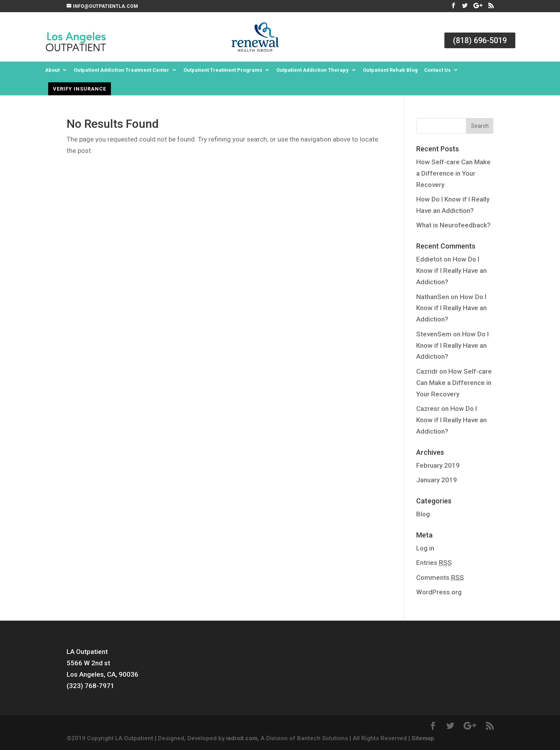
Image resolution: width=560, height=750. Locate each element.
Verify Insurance (80, 89)
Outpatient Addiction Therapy (313, 70)
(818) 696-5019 (480, 40)
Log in (425, 548)
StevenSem (434, 334)
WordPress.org (439, 592)
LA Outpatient (87, 652)
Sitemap (423, 738)
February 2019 (438, 465)
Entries (434, 563)
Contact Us (437, 70)
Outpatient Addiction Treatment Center (121, 70)
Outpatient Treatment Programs (223, 70)
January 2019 (437, 480)
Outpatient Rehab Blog (390, 70)
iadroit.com (242, 738)
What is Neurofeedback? (453, 225)
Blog (423, 514)
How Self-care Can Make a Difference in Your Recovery (453, 173)
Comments (440, 577)
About (52, 70)
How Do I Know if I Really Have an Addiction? (451, 271)
